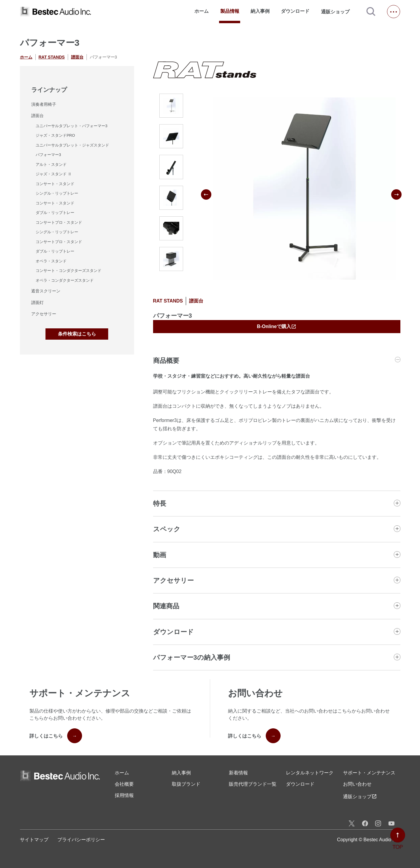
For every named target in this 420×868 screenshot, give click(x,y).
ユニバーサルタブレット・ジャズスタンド (72, 145)
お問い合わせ (357, 784)
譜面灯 (37, 303)
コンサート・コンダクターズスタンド (69, 271)
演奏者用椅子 (44, 104)
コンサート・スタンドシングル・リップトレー (57, 189)
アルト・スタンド (51, 164)
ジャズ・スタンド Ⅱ (54, 174)
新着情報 (238, 773)
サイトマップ (34, 840)
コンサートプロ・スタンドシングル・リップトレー (59, 227)
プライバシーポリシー (81, 840)
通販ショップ (338, 12)
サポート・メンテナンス (369, 773)
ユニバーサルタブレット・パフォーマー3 (71, 126)
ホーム (202, 11)
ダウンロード (295, 11)
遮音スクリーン (46, 291)
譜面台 (77, 57)
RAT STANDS (52, 57)
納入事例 (260, 11)
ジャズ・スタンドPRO (55, 135)
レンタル (310, 773)
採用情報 (124, 795)
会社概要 (124, 784)
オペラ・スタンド (51, 261)
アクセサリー (44, 314)
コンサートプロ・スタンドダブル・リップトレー (59, 247)
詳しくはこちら (56, 736)
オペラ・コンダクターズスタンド (65, 280)
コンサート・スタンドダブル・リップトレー (55, 208)
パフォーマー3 (48, 155)
